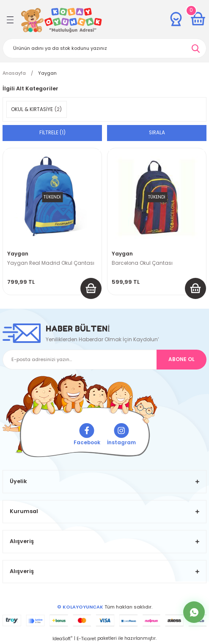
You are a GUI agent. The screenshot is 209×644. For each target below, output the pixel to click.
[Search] (104, 48)
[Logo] (62, 20)
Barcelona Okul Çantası (142, 263)
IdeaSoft (62, 639)
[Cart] (198, 19)
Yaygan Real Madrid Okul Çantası (51, 263)
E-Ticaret (86, 639)
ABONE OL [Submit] (181, 359)
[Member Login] (176, 19)
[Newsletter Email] (104, 360)
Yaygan (47, 73)
